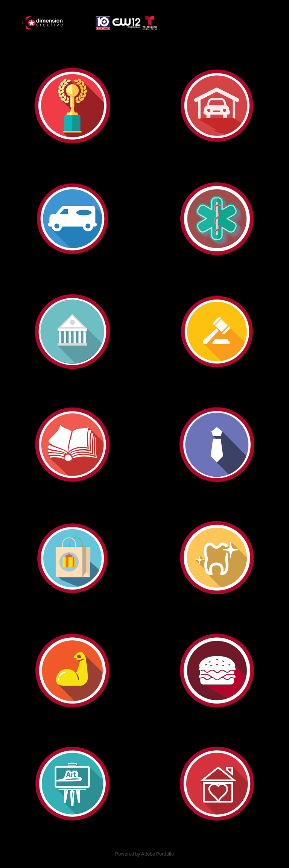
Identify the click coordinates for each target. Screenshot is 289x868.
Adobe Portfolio (157, 854)
